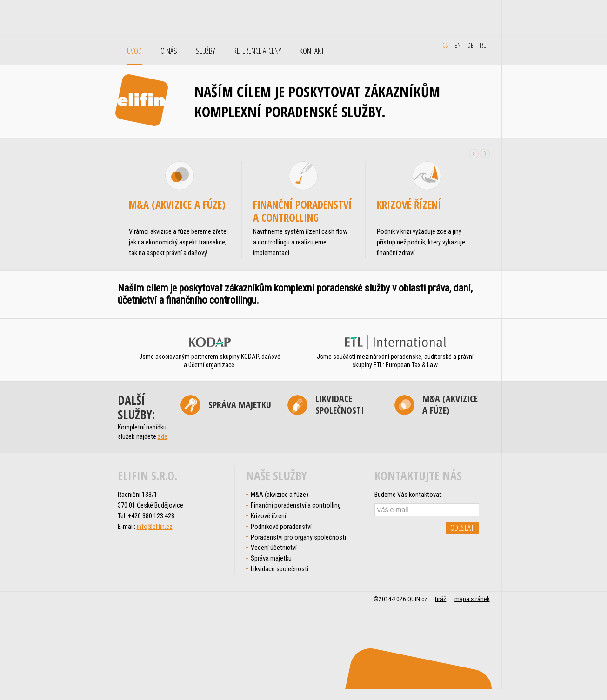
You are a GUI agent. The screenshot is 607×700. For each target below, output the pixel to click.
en (458, 45)
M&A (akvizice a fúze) (177, 205)
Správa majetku (240, 405)
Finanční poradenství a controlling (302, 211)
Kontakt (312, 51)
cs (445, 45)
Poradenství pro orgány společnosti (298, 537)
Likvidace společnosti (340, 405)
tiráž (440, 599)
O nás (169, 51)
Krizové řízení (409, 205)
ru (483, 45)
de (470, 45)
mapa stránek (472, 599)
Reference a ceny (257, 51)
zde (163, 436)
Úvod (134, 51)
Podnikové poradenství (281, 527)
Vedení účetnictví (274, 548)
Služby (205, 51)
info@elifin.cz (155, 527)
